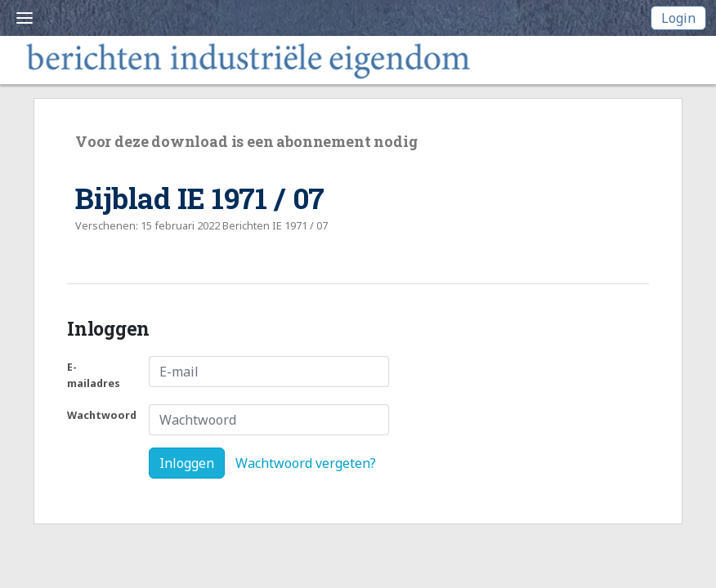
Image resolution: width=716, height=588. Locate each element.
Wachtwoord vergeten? (306, 463)
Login (678, 18)
